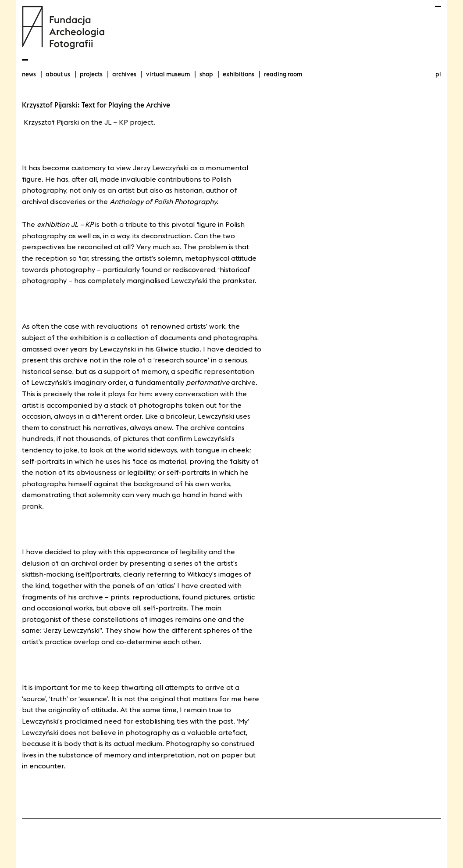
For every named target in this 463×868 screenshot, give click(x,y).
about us (58, 74)
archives (124, 74)
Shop (206, 74)
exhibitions (239, 74)
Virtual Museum (168, 74)
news (29, 74)
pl (438, 74)
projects (91, 74)
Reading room (283, 74)
